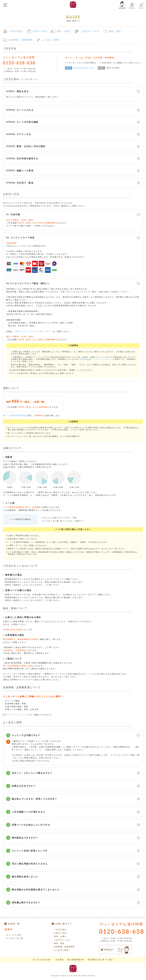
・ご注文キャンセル (61, 940)
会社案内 (60, 960)
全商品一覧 (14, 924)
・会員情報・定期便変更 (63, 947)
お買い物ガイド (64, 924)
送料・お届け (64, 31)
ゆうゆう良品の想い (42, 960)
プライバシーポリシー (103, 359)
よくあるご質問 (51, 40)
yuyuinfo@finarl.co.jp (84, 68)
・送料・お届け (59, 936)
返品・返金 (115, 31)
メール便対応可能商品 (15, 416)
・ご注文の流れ (59, 930)
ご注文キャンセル (90, 31)
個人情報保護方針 (76, 960)
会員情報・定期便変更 (21, 40)
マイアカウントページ (18, 715)
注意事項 (82, 359)
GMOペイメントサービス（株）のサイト (34, 331)
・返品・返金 (58, 943)
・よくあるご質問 (60, 950)
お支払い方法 (40, 31)
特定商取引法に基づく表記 (100, 960)
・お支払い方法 (59, 933)
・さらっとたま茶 (13, 935)
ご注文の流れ (16, 31)
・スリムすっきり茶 (14, 938)
